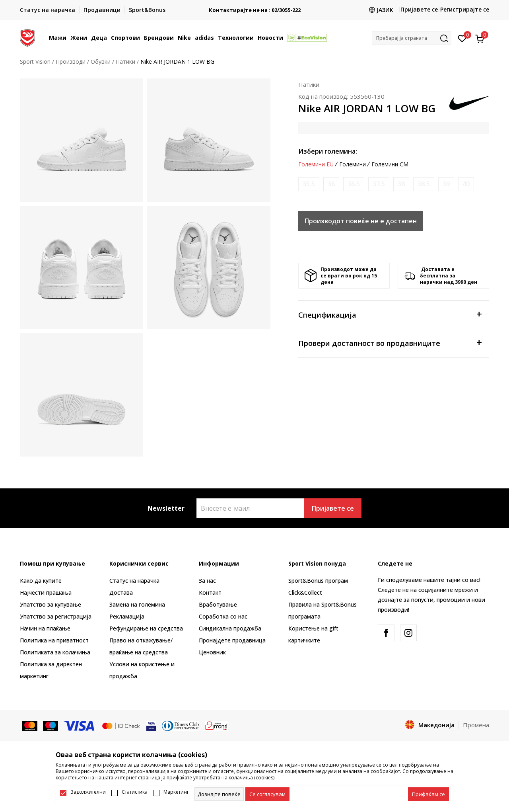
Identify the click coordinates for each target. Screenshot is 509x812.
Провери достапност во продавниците (390, 343)
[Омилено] (462, 38)
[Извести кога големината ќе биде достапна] (309, 184)
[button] (412, 38)
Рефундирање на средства (146, 628)
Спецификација (390, 314)
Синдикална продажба (230, 628)
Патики (125, 61)
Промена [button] (476, 725)
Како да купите (41, 581)
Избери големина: (328, 151)
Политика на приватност (54, 640)
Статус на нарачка (134, 581)
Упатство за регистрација (56, 616)
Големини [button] (353, 164)
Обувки (101, 61)
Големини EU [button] (316, 164)
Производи (71, 61)
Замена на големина (137, 604)
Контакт (210, 592)
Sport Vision (35, 61)
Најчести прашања (46, 592)
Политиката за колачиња (55, 652)
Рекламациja (127, 616)
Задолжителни (88, 792)
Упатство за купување (51, 604)
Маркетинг (176, 792)
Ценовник (212, 652)
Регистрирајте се (465, 9)
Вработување (218, 604)
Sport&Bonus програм (318, 581)
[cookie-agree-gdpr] (267, 794)
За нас (207, 581)
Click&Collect (305, 592)
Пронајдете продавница (232, 640)
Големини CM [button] (390, 164)
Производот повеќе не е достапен (361, 221)
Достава (121, 592)
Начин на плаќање (45, 628)
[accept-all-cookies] (428, 794)
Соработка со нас (223, 616)
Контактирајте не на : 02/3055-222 (268, 10)
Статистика (135, 792)
